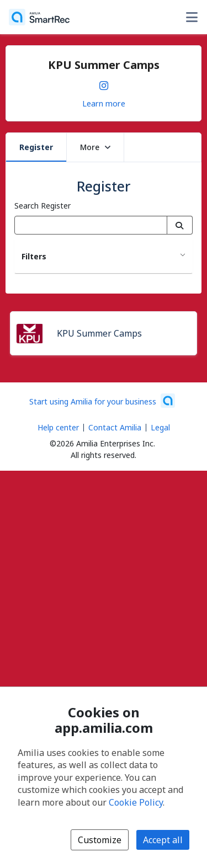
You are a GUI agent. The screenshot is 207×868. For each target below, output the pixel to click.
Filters (34, 256)
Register (36, 147)
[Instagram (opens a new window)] (104, 83)
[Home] (39, 17)
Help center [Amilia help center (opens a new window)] (58, 427)
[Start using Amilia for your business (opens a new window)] (102, 401)
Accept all (163, 840)
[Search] (180, 225)
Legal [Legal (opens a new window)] (160, 427)
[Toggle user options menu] (192, 17)
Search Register (43, 206)
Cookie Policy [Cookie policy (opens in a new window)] (136, 802)
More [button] (95, 147)
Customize (100, 840)
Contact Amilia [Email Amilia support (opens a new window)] (115, 427)
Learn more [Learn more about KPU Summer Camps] (104, 103)
